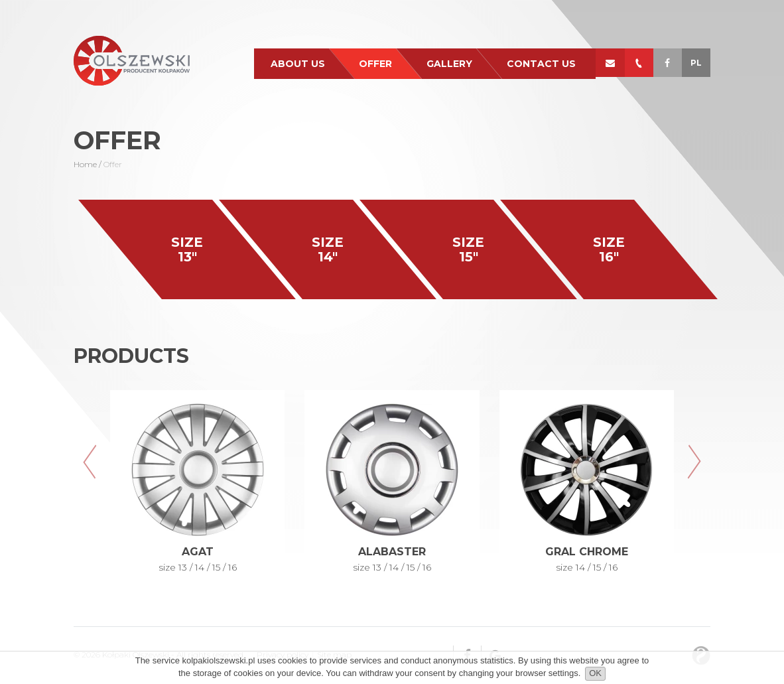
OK (595, 673)
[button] (90, 462)
